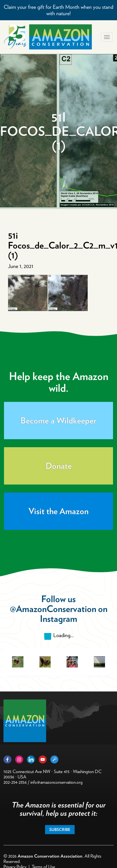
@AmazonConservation (53, 609)
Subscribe (60, 830)
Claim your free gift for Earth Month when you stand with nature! (58, 10)
